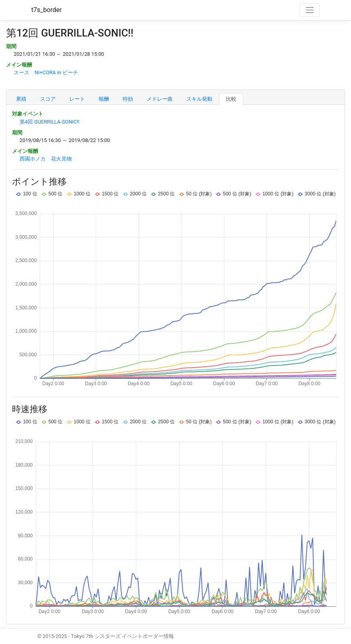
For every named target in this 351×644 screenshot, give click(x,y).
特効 (128, 99)
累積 (21, 99)
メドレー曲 (160, 99)
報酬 (104, 99)
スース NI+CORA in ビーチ (46, 72)
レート (77, 99)
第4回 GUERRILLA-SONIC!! (50, 122)
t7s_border (46, 10)
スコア (48, 99)
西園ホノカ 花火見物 (46, 159)
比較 (231, 99)
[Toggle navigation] (310, 10)
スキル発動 (199, 99)
